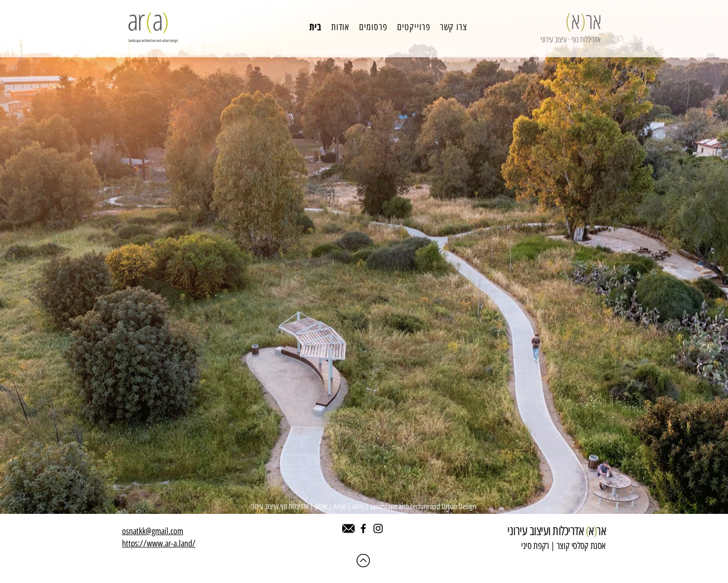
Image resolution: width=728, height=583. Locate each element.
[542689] (348, 528)
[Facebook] (363, 528)
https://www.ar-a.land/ (159, 544)
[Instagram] (378, 528)
